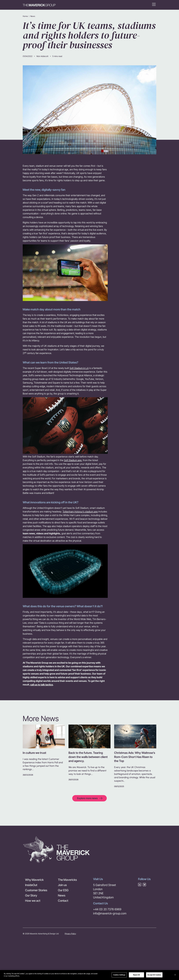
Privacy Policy (70, 934)
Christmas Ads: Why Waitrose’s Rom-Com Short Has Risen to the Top (135, 757)
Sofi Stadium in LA (79, 368)
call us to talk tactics (42, 685)
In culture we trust (34, 753)
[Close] (175, 975)
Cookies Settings (119, 975)
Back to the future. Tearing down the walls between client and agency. (88, 757)
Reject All (136, 975)
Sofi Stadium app (73, 460)
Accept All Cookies (154, 975)
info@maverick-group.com (110, 913)
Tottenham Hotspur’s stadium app (80, 512)
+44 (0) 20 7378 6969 (107, 909)
